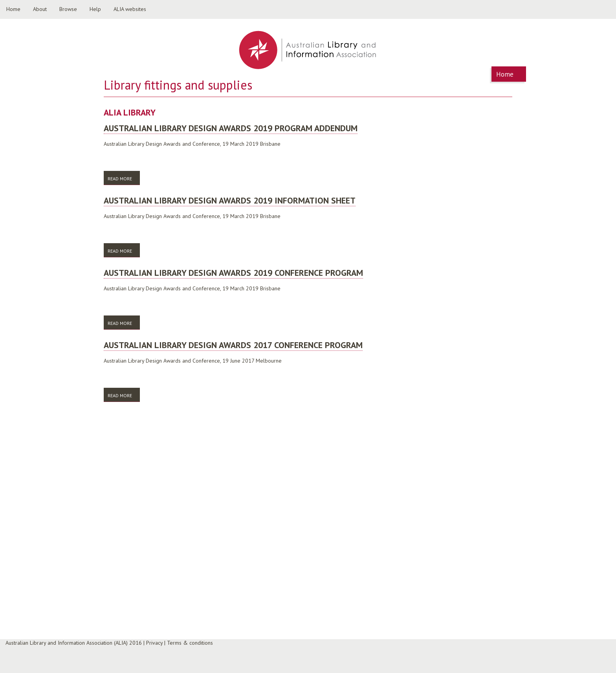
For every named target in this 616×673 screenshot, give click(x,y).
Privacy (154, 643)
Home (13, 9)
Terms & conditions (190, 643)
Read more (124, 178)
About (40, 9)
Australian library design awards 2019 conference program (233, 273)
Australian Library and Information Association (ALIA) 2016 (74, 643)
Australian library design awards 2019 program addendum (231, 128)
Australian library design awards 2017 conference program (233, 345)
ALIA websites (130, 9)
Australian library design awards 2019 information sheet (230, 200)
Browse (68, 9)
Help (95, 9)
